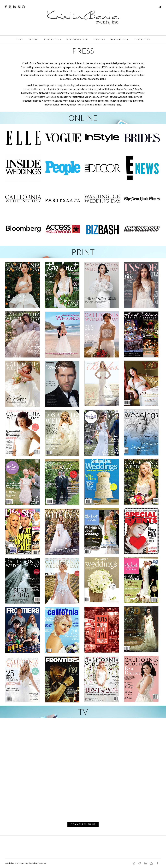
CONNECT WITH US (83, 824)
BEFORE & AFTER (77, 39)
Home (20, 39)
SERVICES (99, 39)
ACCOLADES (118, 39)
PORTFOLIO (52, 39)
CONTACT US (142, 39)
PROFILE (34, 39)
